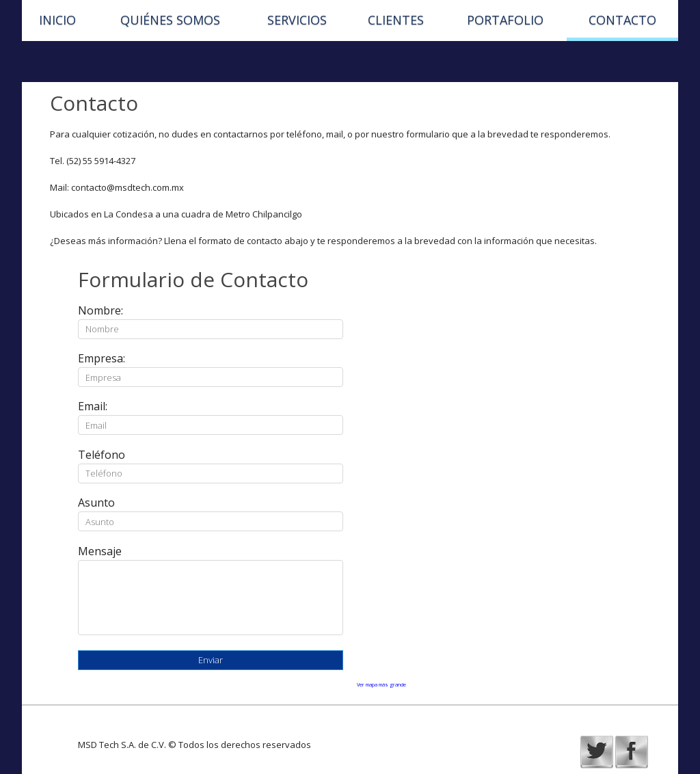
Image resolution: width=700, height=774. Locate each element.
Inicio (57, 20)
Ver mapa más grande (381, 684)
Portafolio (505, 20)
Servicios (297, 20)
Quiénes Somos (170, 20)
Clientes (396, 20)
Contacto (622, 20)
